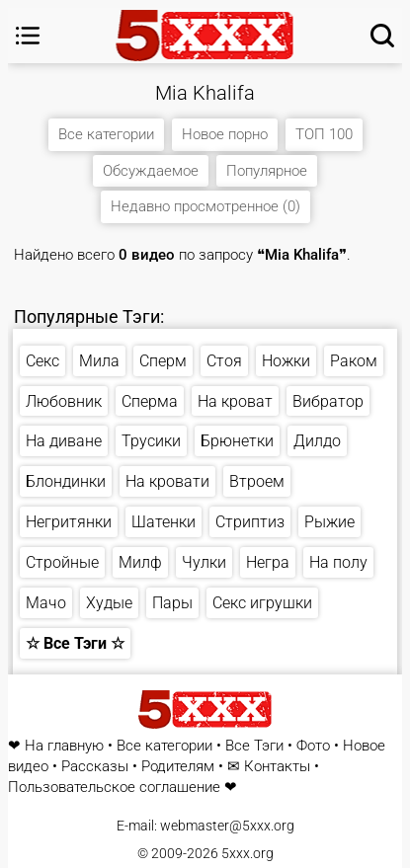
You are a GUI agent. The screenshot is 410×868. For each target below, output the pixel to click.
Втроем (257, 481)
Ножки (286, 361)
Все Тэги (254, 746)
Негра (268, 562)
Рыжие (329, 522)
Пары (172, 603)
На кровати (167, 481)
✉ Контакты (269, 767)
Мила (99, 361)
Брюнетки (237, 441)
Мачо (46, 603)
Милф (140, 562)
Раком (354, 361)
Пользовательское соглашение (114, 788)
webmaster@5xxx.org (227, 826)
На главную (64, 746)
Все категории (106, 134)
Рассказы (95, 767)
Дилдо (317, 441)
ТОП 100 (324, 134)
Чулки (204, 562)
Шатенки (164, 522)
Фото (313, 746)
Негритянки (69, 522)
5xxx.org (247, 853)
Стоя (224, 361)
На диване (64, 441)
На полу (338, 562)
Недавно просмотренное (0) (205, 206)
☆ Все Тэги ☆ (75, 643)
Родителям (178, 767)
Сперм (163, 361)
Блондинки (66, 481)
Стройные (62, 562)
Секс (42, 361)
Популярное (267, 171)
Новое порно (225, 134)
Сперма (150, 401)
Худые (109, 603)
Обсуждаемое (151, 171)
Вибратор (328, 401)
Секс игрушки (262, 603)
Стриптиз (250, 522)
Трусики (151, 441)
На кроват (235, 401)
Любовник (64, 401)
